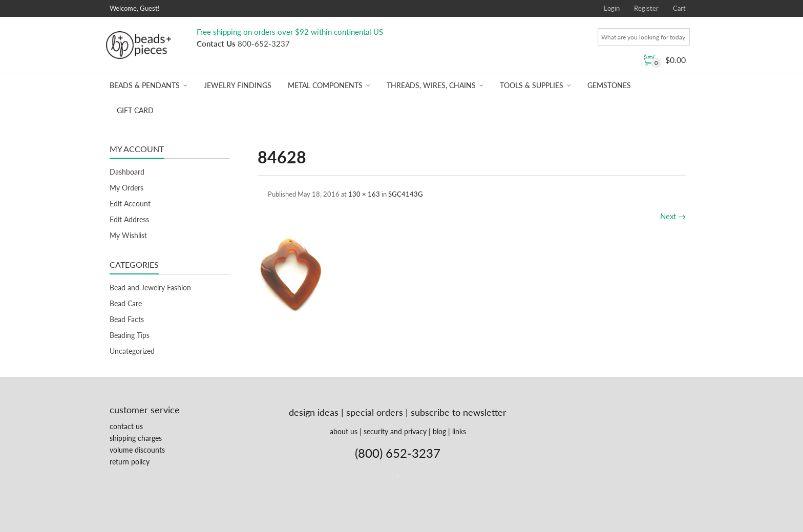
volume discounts (137, 450)
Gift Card (135, 110)
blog (439, 431)
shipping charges (136, 438)
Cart (679, 8)
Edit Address (129, 219)
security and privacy (395, 431)
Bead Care (126, 303)
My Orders (126, 188)
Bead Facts (127, 319)
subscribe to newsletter (459, 412)
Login (612, 8)
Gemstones (609, 85)
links (459, 431)
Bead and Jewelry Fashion (150, 288)
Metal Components (325, 85)
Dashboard (127, 172)
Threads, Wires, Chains (431, 85)
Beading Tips (130, 335)
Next (673, 216)
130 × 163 (364, 194)
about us (344, 431)
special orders (375, 412)
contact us (126, 426)
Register (646, 8)
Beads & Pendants (145, 85)
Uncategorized (132, 351)
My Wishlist (128, 235)
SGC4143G (406, 194)
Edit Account (130, 204)
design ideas (314, 412)
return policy (130, 462)
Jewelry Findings (238, 85)
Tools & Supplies (532, 85)
